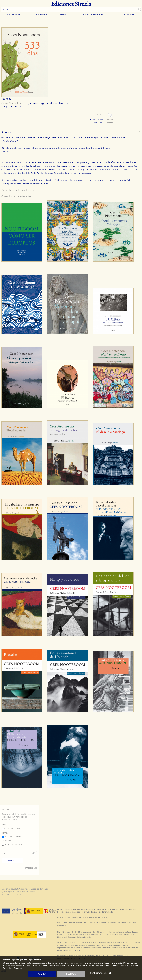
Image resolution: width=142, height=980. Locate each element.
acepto (42, 974)
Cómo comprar (128, 14)
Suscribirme (12, 861)
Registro (63, 14)
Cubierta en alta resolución (18, 190)
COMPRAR (109, 120)
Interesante (31, 868)
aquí (75, 966)
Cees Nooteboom (13, 104)
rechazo (71, 974)
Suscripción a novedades (93, 14)
